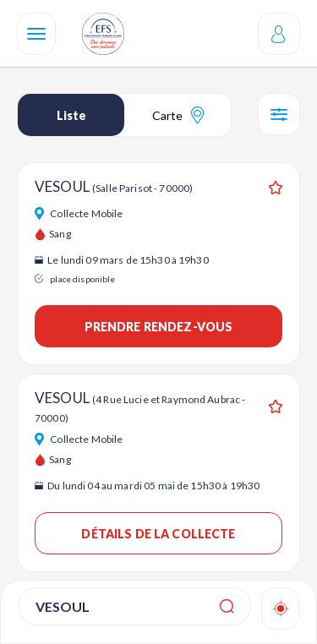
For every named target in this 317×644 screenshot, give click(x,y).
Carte (178, 115)
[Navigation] (36, 34)
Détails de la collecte (158, 534)
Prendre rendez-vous (159, 327)
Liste (71, 115)
